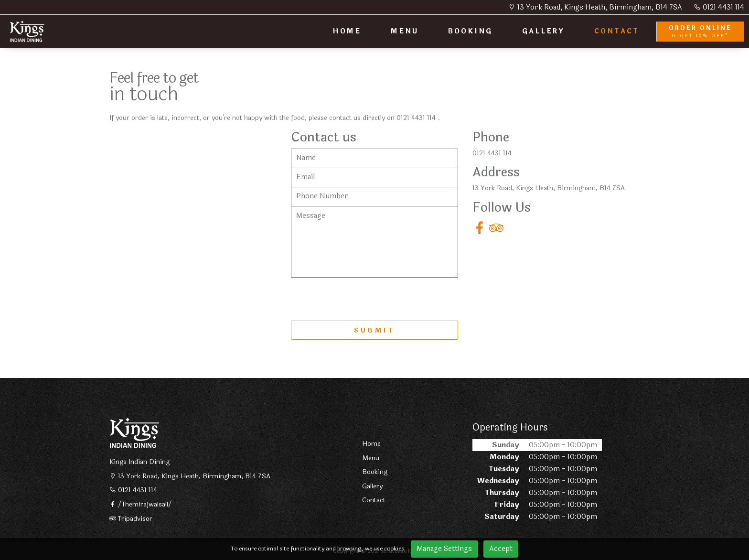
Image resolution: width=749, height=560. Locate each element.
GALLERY (543, 31)
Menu (371, 458)
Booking (375, 472)
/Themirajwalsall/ (141, 505)
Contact (374, 500)
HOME (347, 31)
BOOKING (470, 31)
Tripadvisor (131, 519)
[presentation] (364, 299)
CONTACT (617, 31)
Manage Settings (444, 549)
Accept (501, 549)
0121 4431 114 (719, 7)
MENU (405, 31)
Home (371, 444)
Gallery (372, 486)
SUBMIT (374, 331)
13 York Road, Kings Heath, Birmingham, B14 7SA (595, 7)
